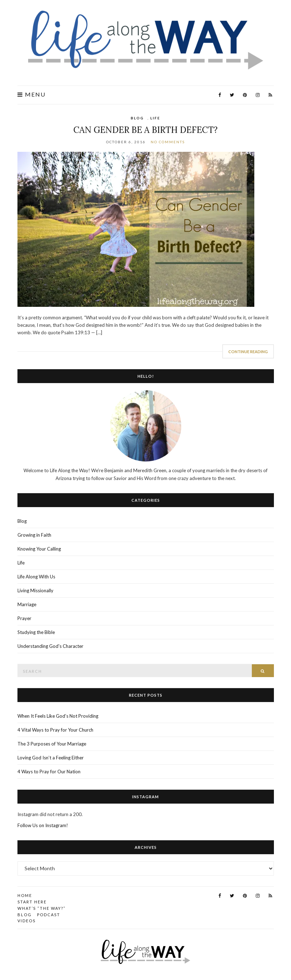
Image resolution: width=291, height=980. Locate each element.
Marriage (27, 604)
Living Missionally (35, 590)
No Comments (168, 142)
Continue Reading (248, 352)
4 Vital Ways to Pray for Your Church (55, 730)
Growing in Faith (34, 535)
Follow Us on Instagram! (43, 825)
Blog (137, 118)
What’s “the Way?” (41, 908)
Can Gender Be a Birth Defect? (145, 130)
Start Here (32, 902)
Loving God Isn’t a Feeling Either (51, 758)
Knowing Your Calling (39, 549)
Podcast (49, 915)
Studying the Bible (36, 632)
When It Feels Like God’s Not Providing (58, 716)
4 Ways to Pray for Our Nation (49, 772)
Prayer (24, 618)
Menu (32, 94)
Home (25, 895)
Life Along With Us (36, 577)
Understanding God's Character (50, 646)
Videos (27, 921)
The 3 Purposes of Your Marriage (52, 744)
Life (155, 118)
